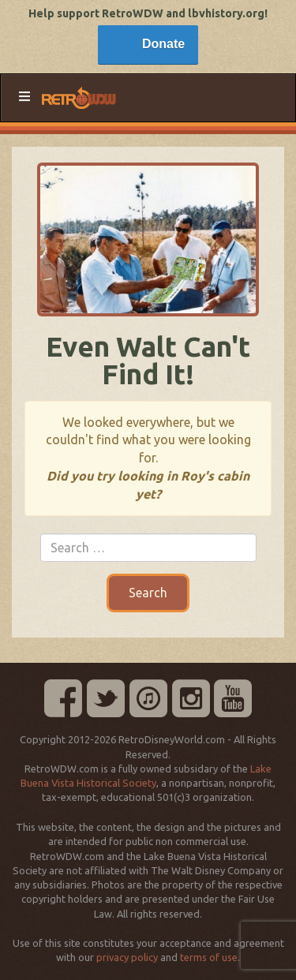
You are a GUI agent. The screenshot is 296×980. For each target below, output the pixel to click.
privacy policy (127, 957)
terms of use (209, 957)
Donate (163, 44)
